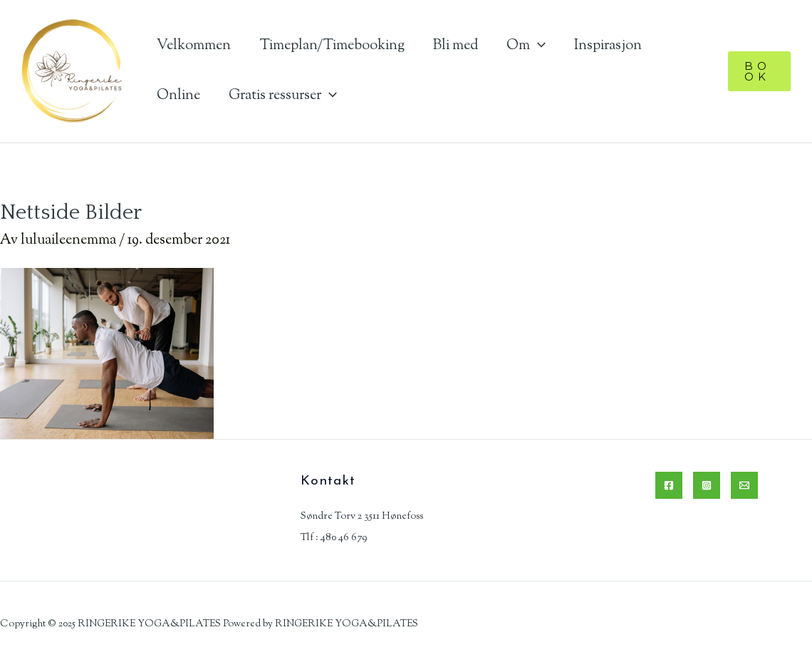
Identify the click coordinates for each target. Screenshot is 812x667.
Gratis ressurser (283, 96)
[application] (538, 46)
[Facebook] (669, 485)
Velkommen (194, 46)
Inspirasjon (608, 46)
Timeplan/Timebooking (332, 46)
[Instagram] (707, 485)
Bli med (456, 46)
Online (178, 96)
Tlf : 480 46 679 (334, 538)
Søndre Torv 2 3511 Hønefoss (362, 517)
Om (526, 46)
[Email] (744, 485)
